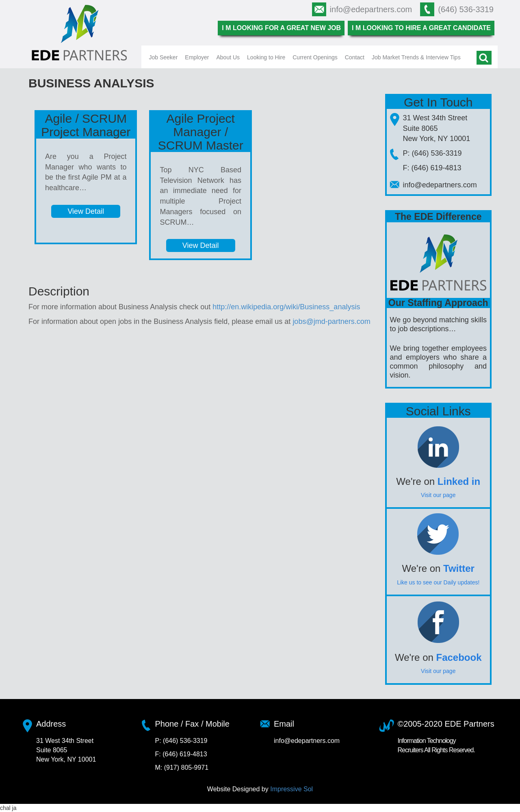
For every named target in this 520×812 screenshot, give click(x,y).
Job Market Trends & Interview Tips (416, 57)
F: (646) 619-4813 (432, 168)
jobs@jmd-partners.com (331, 321)
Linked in (459, 481)
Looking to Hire (266, 57)
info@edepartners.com (371, 9)
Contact (355, 57)
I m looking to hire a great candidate (421, 28)
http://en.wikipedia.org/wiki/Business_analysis (286, 307)
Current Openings (315, 57)
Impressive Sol (291, 789)
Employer (197, 57)
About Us (228, 57)
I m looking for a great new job (281, 28)
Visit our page (438, 495)
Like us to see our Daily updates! (438, 582)
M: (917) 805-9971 (182, 767)
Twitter (459, 568)
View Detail (86, 211)
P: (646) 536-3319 (432, 153)
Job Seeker (164, 57)
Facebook (459, 657)
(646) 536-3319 (466, 9)
